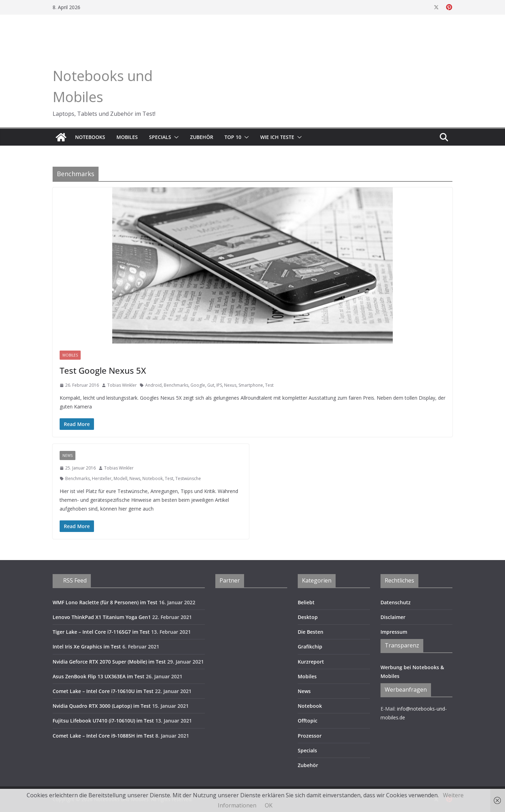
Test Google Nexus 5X (103, 370)
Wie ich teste (277, 137)
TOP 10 (233, 137)
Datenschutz (396, 602)
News (68, 455)
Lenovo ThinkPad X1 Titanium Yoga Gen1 (102, 617)
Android (153, 385)
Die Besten (311, 632)
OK (269, 805)
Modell (120, 478)
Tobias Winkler (122, 385)
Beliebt (306, 602)
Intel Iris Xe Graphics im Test (87, 647)
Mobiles (127, 137)
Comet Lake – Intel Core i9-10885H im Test (103, 736)
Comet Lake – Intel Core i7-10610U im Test (103, 691)
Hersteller (102, 478)
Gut (211, 385)
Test (269, 385)
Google (198, 385)
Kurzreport (311, 662)
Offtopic (308, 721)
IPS (219, 385)
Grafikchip (310, 647)
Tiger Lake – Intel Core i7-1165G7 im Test (101, 632)
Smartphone (251, 385)
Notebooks (90, 137)
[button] (175, 137)
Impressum (394, 632)
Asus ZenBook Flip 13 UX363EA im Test (99, 676)
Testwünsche (188, 478)
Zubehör (202, 137)
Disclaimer (393, 617)
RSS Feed (75, 580)
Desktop (308, 617)
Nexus (230, 385)
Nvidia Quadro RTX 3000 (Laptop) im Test (102, 706)
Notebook (153, 478)
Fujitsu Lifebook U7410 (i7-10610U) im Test (103, 721)
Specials (160, 137)
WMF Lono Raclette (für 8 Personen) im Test (105, 602)
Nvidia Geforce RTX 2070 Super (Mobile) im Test (109, 662)
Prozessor (310, 736)
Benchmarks (176, 385)
